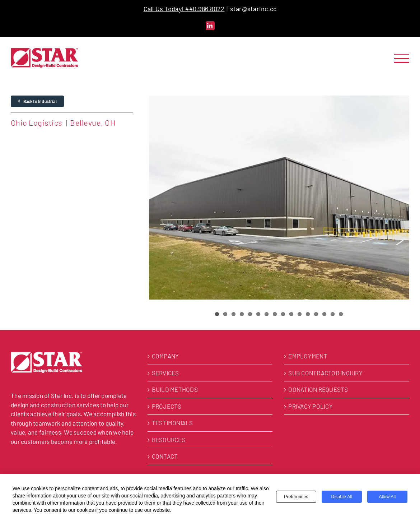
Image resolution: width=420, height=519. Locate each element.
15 (333, 314)
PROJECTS (167, 406)
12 (308, 314)
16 (341, 314)
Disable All (342, 497)
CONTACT (165, 456)
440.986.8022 (205, 9)
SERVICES (165, 373)
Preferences (296, 497)
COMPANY (165, 356)
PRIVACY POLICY (311, 406)
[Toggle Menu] (402, 58)
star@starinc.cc (253, 9)
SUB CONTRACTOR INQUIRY (325, 373)
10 (291, 314)
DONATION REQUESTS (318, 389)
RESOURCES (169, 440)
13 (316, 314)
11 (300, 314)
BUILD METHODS (175, 389)
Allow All (387, 497)
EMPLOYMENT (308, 356)
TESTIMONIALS (172, 423)
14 (324, 314)
